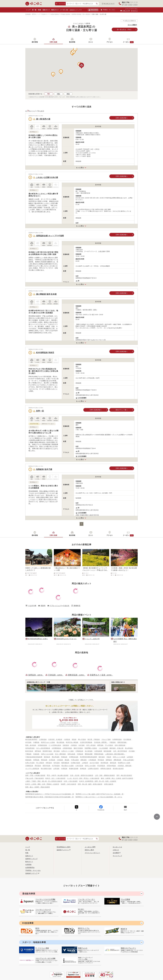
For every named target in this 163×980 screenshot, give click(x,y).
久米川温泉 (79, 766)
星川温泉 (57, 751)
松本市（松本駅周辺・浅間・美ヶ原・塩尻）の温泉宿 (98, 781)
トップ (28, 10)
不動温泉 (113, 742)
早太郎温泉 (101, 766)
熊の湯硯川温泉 (46, 769)
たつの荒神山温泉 (55, 745)
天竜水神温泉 (111, 766)
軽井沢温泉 (29, 751)
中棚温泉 (36, 742)
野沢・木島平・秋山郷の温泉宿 (58, 775)
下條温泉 (28, 754)
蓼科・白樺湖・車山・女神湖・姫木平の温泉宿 (117, 778)
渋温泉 (109, 757)
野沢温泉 (38, 766)
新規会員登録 (93, 10)
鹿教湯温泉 (117, 760)
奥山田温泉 (129, 748)
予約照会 (108, 10)
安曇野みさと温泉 (124, 763)
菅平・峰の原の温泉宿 (124, 775)
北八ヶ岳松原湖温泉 (43, 748)
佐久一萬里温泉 (60, 754)
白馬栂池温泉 (117, 739)
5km (49, 94)
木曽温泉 (64, 769)
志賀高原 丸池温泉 (55, 739)
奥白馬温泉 (56, 757)
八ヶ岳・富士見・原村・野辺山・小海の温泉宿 (83, 778)
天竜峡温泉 (79, 751)
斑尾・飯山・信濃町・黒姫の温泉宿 (38, 787)
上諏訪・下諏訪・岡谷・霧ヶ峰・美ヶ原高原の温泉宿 (44, 781)
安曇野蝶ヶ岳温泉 (91, 748)
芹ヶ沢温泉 (109, 745)
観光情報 (72, 42)
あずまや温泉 (94, 763)
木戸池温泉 (56, 766)
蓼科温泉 (113, 763)
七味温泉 (60, 760)
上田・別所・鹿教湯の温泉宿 (105, 775)
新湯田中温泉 (47, 751)
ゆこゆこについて (109, 4)
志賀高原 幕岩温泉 (125, 766)
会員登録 (28, 865)
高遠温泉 (36, 754)
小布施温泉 (92, 760)
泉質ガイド (123, 688)
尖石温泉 (82, 745)
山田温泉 (130, 757)
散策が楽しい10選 (76, 688)
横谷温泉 (44, 760)
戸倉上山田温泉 (128, 760)
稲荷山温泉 (71, 754)
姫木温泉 (102, 757)
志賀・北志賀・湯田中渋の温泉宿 (82, 775)
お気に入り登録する (129, 21)
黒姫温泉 (64, 757)
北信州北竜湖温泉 (86, 742)
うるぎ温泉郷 (103, 748)
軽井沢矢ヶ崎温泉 (72, 742)
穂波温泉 (28, 760)
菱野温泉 (100, 745)
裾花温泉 (47, 757)
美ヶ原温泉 (86, 14)
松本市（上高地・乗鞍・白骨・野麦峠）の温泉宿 (42, 784)
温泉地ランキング (31, 859)
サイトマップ (117, 856)
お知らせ (116, 850)
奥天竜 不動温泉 (94, 739)
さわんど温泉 (106, 739)
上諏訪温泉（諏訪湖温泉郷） (115, 754)
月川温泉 (132, 751)
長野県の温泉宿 (106, 769)
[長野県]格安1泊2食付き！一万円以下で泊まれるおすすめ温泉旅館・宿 (50, 794)
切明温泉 (36, 760)
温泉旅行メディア (75, 10)
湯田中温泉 (46, 766)
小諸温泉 (67, 739)
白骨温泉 (52, 760)
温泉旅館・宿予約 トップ (33, 14)
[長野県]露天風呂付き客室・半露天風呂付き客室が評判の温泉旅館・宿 (50, 797)
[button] (75, 50)
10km (58, 94)
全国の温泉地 (55, 14)
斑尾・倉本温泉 (31, 745)
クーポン (64, 10)
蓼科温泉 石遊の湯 (116, 748)
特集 (40, 10)
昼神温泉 (83, 769)
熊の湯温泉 (61, 742)
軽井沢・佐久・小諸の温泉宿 (55, 778)
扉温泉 (74, 739)
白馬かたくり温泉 (68, 751)
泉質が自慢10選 (56, 688)
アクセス (110, 42)
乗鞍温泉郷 (89, 754)
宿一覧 (34, 10)
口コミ (91, 42)
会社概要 (116, 853)
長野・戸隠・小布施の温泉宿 (35, 775)
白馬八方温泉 (30, 763)
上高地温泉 (43, 739)
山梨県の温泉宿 (93, 769)
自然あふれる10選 (96, 688)
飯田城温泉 (65, 763)
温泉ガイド (46, 10)
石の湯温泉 (127, 739)
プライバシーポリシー (92, 853)
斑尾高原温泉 (122, 742)
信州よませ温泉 (90, 766)
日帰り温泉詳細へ (122, 118)
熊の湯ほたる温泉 (68, 766)
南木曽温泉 (104, 763)
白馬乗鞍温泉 (56, 748)
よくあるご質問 (90, 847)
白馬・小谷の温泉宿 (71, 781)
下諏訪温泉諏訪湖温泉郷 (34, 757)
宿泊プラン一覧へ (122, 410)
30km (68, 94)
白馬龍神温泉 (67, 748)
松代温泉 (57, 763)
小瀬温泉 (74, 745)
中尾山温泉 (75, 760)
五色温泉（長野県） (101, 742)
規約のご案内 (89, 850)
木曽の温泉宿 (109, 784)
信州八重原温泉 (120, 745)
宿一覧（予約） (125, 30)
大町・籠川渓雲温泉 (120, 751)
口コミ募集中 (132, 25)
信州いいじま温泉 (119, 757)
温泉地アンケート (63, 850)
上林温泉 (85, 763)
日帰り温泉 (53, 42)
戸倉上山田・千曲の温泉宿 (35, 778)
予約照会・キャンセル (33, 870)
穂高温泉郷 (107, 751)
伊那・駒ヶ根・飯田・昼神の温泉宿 (90, 784)
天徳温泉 (80, 754)
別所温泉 (49, 763)
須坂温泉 (66, 745)
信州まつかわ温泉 (47, 754)
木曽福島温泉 (42, 745)
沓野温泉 (38, 751)
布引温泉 (28, 742)
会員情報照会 (30, 868)
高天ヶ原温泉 (91, 745)
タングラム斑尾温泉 (32, 769)
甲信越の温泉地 (65, 14)
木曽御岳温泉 (74, 757)
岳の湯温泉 (89, 751)
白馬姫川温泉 (75, 763)
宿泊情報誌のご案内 (64, 847)
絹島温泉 (84, 760)
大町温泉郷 (98, 751)
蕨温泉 (67, 760)
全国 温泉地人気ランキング (36, 688)
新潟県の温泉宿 (118, 769)
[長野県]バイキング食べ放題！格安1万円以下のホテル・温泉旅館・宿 (99, 794)
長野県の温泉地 (77, 14)
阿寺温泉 (101, 760)
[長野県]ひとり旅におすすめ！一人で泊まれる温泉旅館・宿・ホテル (99, 797)
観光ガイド (55, 10)
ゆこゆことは (117, 847)
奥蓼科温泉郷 (74, 769)
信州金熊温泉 (30, 748)
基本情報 (35, 42)
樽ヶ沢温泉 (82, 739)
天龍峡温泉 (29, 766)
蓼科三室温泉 (78, 748)
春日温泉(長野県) (31, 739)
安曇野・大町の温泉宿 (68, 784)
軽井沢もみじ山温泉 (48, 742)
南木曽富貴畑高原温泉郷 (88, 757)
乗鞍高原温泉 (99, 754)
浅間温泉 (109, 760)
